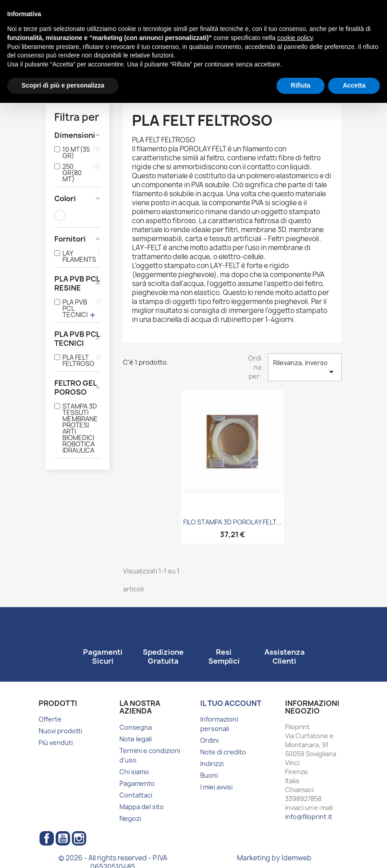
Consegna (136, 727)
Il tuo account (231, 703)
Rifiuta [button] (301, 85)
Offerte (50, 719)
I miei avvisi (216, 787)
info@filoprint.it (309, 817)
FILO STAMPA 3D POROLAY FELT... (232, 522)
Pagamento (137, 783)
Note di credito (223, 752)
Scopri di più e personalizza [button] (63, 85)
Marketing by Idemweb (274, 858)
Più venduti (56, 742)
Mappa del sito (142, 807)
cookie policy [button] (295, 38)
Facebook (47, 838)
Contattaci (136, 795)
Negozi (130, 818)
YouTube (63, 838)
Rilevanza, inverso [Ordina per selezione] (305, 368)
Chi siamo (134, 772)
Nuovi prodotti (60, 731)
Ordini (209, 740)
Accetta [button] (354, 85)
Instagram (79, 838)
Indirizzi (212, 764)
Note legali (136, 739)
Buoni (209, 775)
